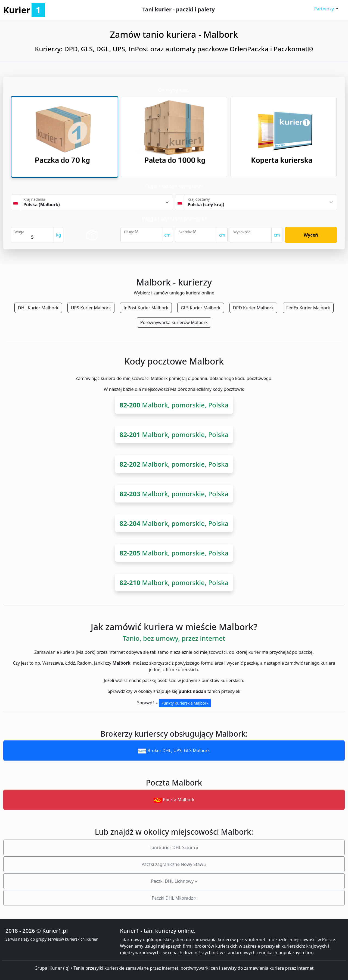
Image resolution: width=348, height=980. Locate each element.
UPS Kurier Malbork (91, 308)
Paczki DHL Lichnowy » (174, 881)
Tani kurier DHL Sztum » (174, 847)
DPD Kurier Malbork (253, 308)
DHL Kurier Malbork (38, 308)
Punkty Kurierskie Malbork (185, 703)
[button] (326, 9)
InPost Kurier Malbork (146, 308)
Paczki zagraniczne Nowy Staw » (174, 864)
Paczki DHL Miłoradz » (174, 898)
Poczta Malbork (174, 800)
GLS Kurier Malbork (201, 308)
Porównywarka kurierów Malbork (174, 322)
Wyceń (311, 235)
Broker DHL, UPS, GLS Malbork (174, 750)
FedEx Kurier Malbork (308, 308)
